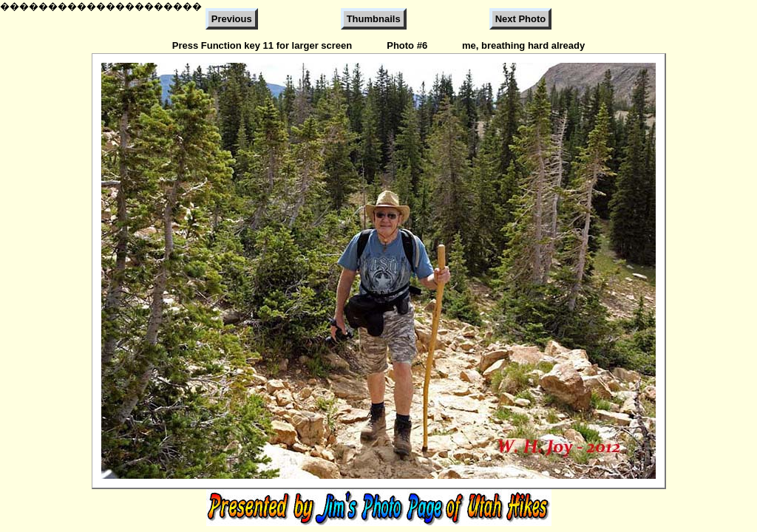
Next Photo (521, 19)
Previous (232, 19)
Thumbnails (374, 19)
